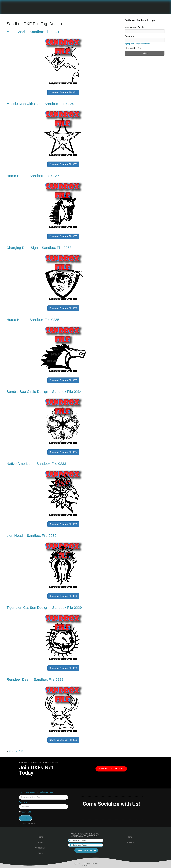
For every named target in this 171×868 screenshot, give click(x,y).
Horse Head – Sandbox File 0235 (33, 320)
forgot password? (143, 44)
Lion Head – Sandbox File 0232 (31, 536)
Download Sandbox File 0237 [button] (63, 236)
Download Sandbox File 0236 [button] (63, 308)
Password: (130, 36)
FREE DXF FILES (87, 850)
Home (40, 837)
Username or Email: (135, 27)
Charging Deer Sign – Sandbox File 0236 (39, 248)
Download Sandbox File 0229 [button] (63, 668)
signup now (130, 44)
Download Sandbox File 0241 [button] (63, 92)
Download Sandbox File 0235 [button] (63, 380)
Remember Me (133, 48)
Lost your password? (27, 824)
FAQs (40, 853)
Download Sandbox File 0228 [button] (63, 740)
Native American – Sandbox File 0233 (36, 464)
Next (22, 751)
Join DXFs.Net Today (36, 770)
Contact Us (40, 848)
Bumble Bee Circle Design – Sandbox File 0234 (44, 392)
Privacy (131, 842)
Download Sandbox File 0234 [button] (63, 452)
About (40, 842)
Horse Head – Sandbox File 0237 (33, 176)
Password (24, 802)
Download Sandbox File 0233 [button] (63, 524)
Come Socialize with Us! (111, 804)
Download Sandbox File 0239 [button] (63, 164)
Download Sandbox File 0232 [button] (63, 596)
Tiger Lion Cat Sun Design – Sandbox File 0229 (44, 608)
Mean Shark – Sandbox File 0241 (33, 32)
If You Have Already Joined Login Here (36, 792)
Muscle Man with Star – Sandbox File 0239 (40, 104)
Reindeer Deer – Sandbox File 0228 (35, 679)
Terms (131, 837)
